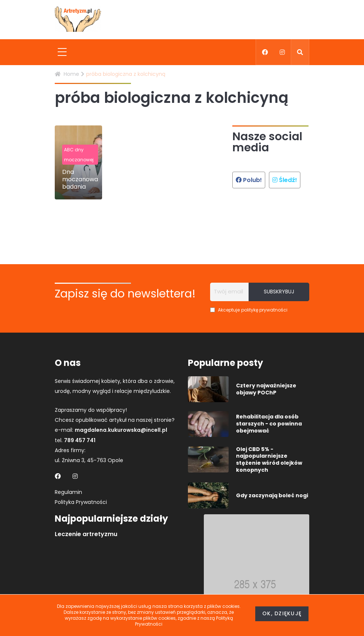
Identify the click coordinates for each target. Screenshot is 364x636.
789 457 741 (80, 440)
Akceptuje (249, 310)
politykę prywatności (264, 310)
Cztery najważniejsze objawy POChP (266, 389)
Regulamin (68, 492)
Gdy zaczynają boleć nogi (272, 496)
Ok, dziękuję (282, 613)
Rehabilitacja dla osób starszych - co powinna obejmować (269, 424)
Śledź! (285, 180)
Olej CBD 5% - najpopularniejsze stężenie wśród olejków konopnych (269, 460)
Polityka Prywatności (81, 502)
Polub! (249, 180)
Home (67, 74)
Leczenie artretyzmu (86, 534)
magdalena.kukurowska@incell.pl (121, 430)
